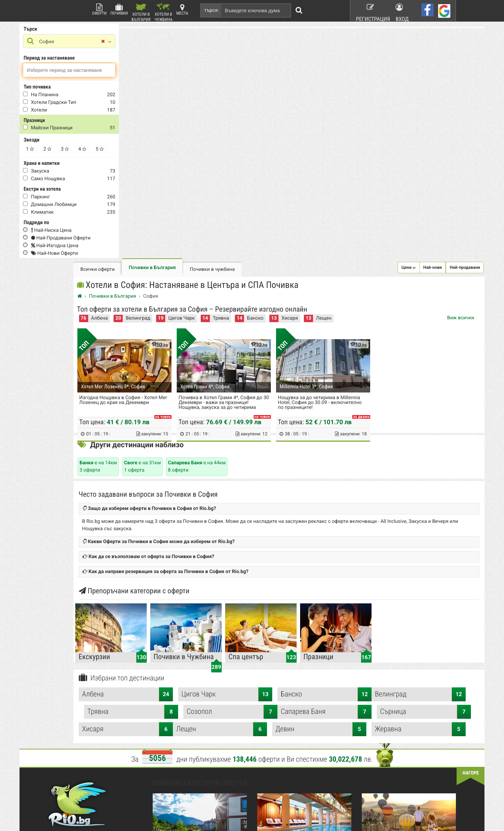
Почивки (119, 10)
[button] (380, 37)
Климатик (71, 213)
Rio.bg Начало (171, 687)
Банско (334, 89)
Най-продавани (436, 37)
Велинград (217, 89)
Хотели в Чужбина (163, 12)
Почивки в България (232, 37)
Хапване (298, 705)
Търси (59, 30)
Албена (179, 89)
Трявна (300, 89)
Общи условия (304, 696)
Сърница (306, 498)
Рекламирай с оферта (311, 687)
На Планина (73, 96)
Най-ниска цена (80, 231)
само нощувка (77, 180)
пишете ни (66, 796)
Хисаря (369, 89)
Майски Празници (80, 129)
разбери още (174, 796)
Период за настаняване (78, 59)
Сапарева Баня (207, 498)
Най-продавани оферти (89, 239)
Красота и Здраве (241, 705)
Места (182, 10)
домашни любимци (82, 206)
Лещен (207, 515)
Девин (306, 515)
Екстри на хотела (71, 190)
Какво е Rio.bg (171, 696)
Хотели (68, 111)
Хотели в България (141, 12)
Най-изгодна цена (83, 247)
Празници (63, 121)
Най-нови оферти (83, 254)
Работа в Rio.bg (305, 714)
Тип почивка (66, 88)
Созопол (405, 480)
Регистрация (369, 10)
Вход (403, 10)
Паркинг (69, 198)
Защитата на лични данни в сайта (191, 723)
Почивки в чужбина (292, 39)
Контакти (166, 705)
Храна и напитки (70, 164)
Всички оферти (177, 39)
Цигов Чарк (261, 89)
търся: (212, 10)
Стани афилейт (172, 714)
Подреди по (65, 223)
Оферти (99, 10)
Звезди (60, 141)
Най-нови (404, 37)
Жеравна (405, 515)
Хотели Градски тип (82, 104)
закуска (69, 172)
